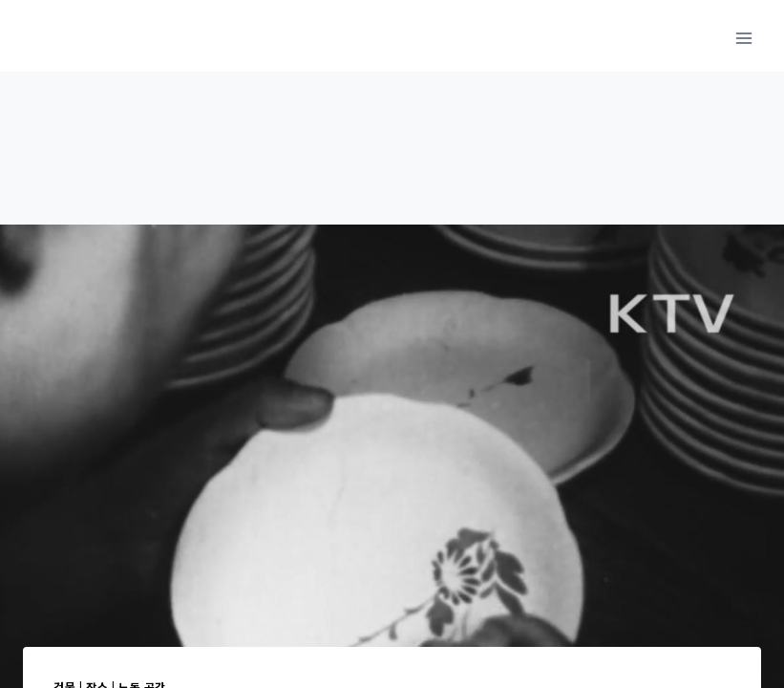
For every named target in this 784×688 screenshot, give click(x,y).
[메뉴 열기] (743, 38)
